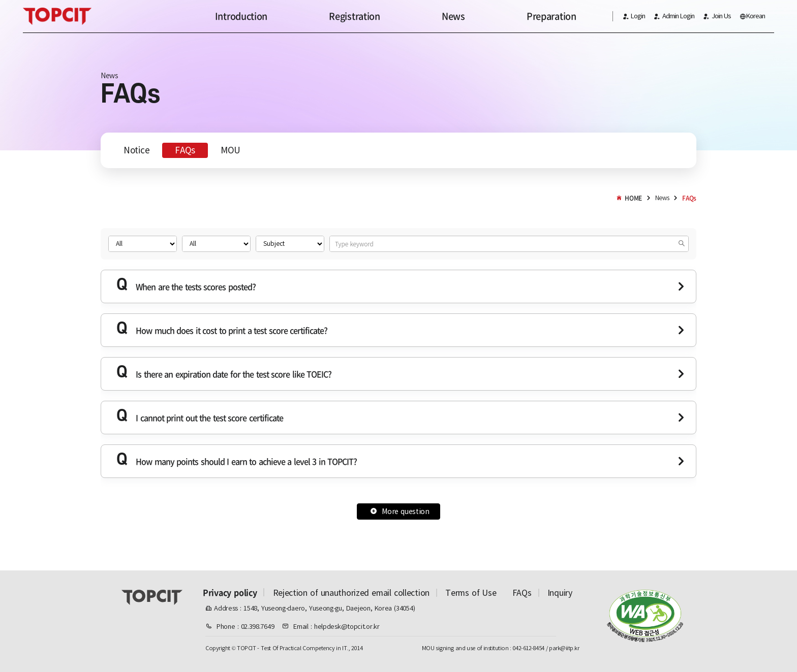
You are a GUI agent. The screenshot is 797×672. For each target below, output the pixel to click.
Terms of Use (471, 593)
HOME (629, 198)
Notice (136, 150)
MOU (231, 150)
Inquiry (560, 593)
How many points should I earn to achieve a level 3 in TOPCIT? (237, 460)
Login (634, 16)
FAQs (185, 150)
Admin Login (674, 16)
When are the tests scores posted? (186, 285)
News (662, 198)
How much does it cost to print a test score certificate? (222, 329)
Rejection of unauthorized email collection (351, 593)
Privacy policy (230, 592)
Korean (752, 16)
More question (400, 511)
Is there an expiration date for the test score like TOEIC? (224, 373)
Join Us (717, 16)
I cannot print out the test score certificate (200, 416)
